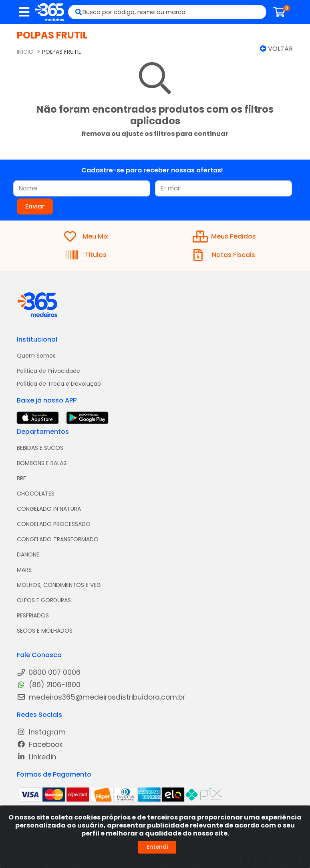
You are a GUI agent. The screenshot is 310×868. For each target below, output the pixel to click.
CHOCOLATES (36, 494)
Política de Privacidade (48, 371)
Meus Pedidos (224, 237)
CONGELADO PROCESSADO (54, 524)
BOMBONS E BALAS (42, 463)
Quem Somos (36, 356)
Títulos (86, 255)
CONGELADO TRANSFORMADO (58, 539)
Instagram (41, 732)
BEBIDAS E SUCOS (40, 448)
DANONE (28, 554)
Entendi (157, 847)
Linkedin (37, 757)
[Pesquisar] (75, 12)
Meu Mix (86, 237)
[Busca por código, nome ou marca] (174, 12)
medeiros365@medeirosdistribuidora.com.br (101, 697)
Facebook (40, 745)
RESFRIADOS (33, 615)
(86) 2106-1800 (49, 685)
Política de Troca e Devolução (59, 384)
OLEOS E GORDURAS (44, 600)
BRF (21, 478)
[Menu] (24, 12)
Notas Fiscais (224, 255)
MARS (24, 570)
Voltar (276, 49)
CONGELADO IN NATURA (49, 509)
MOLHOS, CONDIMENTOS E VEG (59, 585)
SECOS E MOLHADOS (45, 631)
